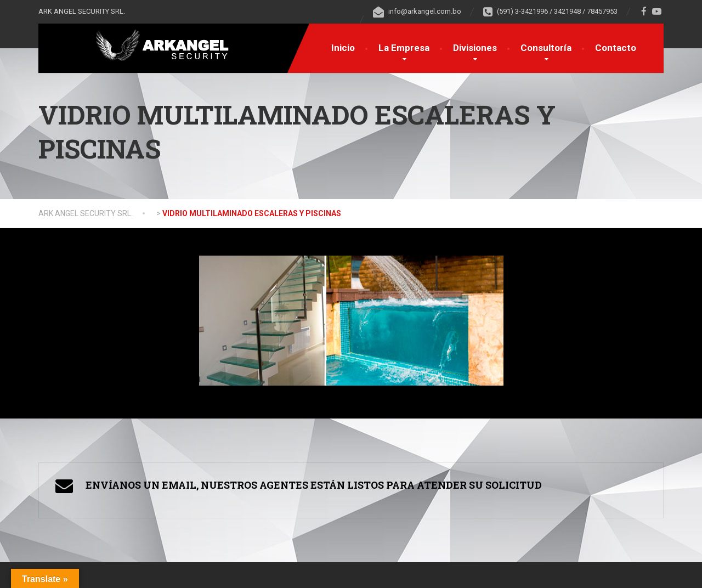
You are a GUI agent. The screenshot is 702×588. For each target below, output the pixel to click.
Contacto (616, 48)
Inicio (343, 48)
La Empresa (404, 48)
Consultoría (546, 48)
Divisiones (475, 48)
